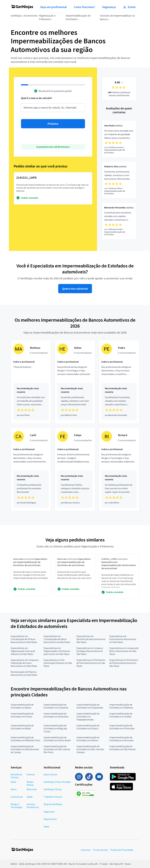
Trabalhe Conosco (53, 797)
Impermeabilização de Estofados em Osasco (88, 727)
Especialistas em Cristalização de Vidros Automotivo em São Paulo (57, 639)
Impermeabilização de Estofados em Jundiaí (121, 715)
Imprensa (86, 850)
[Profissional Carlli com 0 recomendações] (31, 469)
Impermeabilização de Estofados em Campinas (56, 706)
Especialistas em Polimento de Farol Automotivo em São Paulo (91, 663)
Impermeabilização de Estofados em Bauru (22, 706)
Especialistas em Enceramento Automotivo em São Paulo (123, 639)
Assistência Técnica (16, 776)
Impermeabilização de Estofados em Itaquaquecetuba (88, 716)
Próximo (53, 124)
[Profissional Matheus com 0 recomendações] (31, 382)
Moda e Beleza (30, 783)
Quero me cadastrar (75, 289)
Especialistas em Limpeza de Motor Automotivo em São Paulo (124, 651)
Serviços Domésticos (33, 806)
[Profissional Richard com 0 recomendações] (119, 469)
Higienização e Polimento (47, 17)
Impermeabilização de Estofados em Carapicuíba (90, 706)
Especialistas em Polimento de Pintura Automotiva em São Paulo (124, 663)
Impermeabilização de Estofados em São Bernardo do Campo (25, 749)
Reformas (32, 789)
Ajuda (47, 826)
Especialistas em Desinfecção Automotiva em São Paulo (91, 639)
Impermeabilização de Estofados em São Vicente (123, 748)
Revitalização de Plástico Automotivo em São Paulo (24, 673)
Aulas (13, 782)
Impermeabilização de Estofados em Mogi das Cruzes (55, 728)
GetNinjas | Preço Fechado (57, 782)
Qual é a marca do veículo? (37, 98)
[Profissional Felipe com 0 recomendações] (75, 469)
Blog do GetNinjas (53, 804)
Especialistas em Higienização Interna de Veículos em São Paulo (23, 651)
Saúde (30, 797)
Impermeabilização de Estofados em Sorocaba (121, 739)
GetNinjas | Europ (53, 789)
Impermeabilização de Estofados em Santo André (57, 739)
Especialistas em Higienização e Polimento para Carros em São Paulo (57, 651)
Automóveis (30, 16)
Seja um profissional (53, 7)
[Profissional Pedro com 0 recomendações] (119, 382)
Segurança (109, 7)
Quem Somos (51, 774)
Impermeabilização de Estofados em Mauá (22, 727)
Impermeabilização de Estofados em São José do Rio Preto (57, 749)
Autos (14, 789)
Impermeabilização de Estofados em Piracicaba (122, 727)
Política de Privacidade (122, 850)
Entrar (129, 7)
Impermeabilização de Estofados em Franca (22, 715)
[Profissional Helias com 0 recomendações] (75, 382)
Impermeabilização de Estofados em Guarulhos (56, 715)
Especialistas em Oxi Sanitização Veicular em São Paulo (58, 663)
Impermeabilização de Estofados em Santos (88, 739)
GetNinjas (16, 16)
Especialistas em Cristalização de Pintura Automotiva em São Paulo (24, 639)
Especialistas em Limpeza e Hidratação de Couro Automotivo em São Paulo (25, 663)
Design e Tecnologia (16, 806)
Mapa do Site (50, 819)
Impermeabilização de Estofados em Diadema (121, 706)
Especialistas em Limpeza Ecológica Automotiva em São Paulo (90, 651)
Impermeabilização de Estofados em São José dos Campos (90, 749)
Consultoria (17, 797)
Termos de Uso (100, 850)
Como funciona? (84, 7)
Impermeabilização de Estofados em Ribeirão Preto (26, 739)
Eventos (31, 774)
